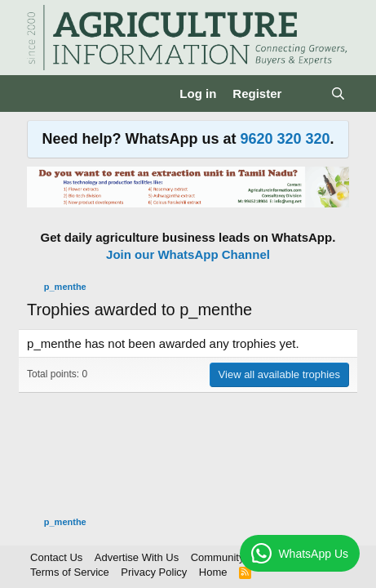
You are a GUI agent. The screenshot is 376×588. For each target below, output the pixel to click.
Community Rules (233, 557)
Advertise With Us (137, 557)
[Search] (338, 94)
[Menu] (41, 94)
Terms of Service (70, 572)
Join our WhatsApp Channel (188, 254)
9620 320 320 (285, 139)
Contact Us (56, 557)
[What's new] (305, 94)
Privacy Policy (154, 572)
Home (213, 572)
